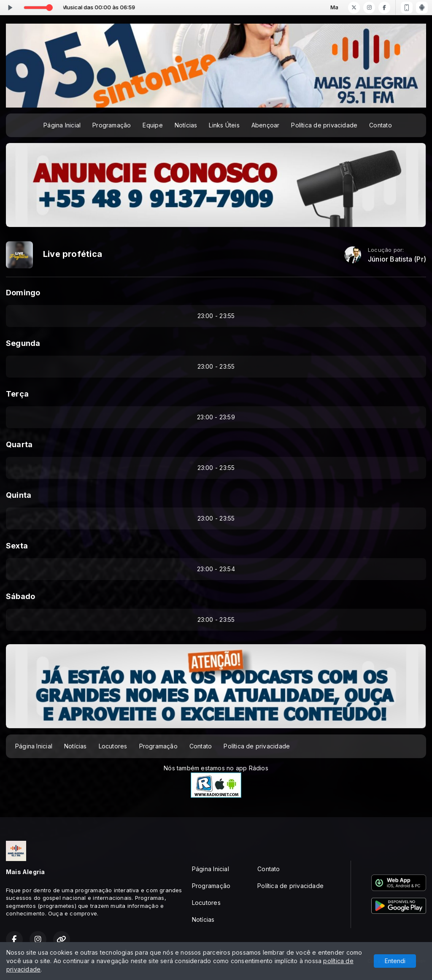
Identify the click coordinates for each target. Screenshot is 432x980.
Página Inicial (62, 125)
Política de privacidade (324, 125)
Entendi (395, 961)
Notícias (186, 125)
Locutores (113, 746)
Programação (112, 125)
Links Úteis (224, 125)
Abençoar (266, 125)
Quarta (19, 444)
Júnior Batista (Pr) (397, 259)
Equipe (153, 125)
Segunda (23, 343)
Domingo (23, 293)
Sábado (20, 596)
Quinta (19, 495)
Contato (380, 125)
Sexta (17, 546)
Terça (17, 394)
